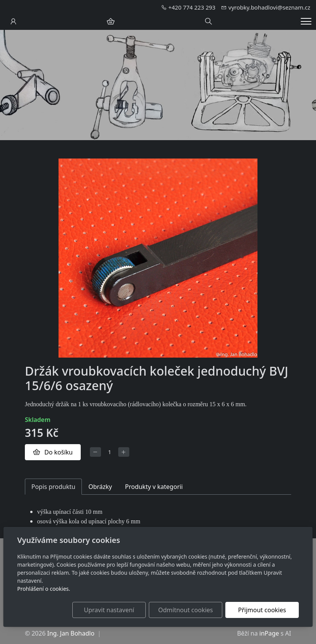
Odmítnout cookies (186, 610)
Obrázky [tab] (100, 487)
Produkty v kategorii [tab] (154, 487)
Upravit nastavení (109, 610)
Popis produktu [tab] (53, 487)
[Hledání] (208, 21)
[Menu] (306, 21)
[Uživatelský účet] (13, 21)
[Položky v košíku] (111, 21)
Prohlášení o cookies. (44, 589)
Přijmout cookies (262, 610)
